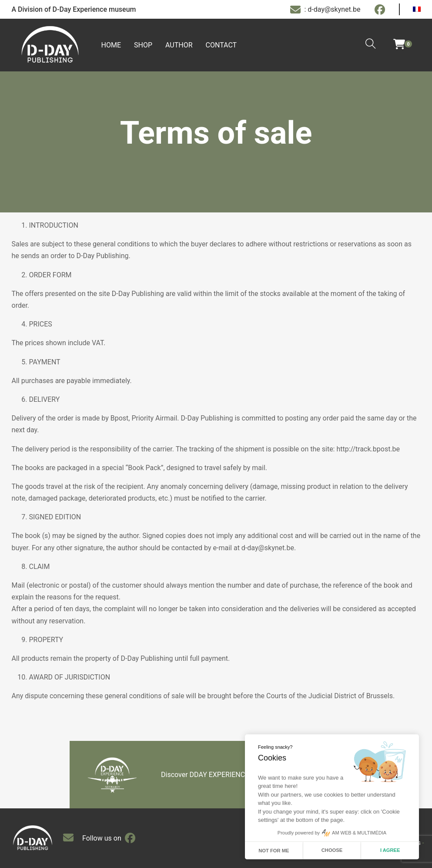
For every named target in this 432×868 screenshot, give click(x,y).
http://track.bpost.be (368, 449)
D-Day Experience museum (94, 9)
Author (179, 45)
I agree (390, 850)
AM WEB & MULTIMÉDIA (359, 833)
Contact (221, 45)
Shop (143, 45)
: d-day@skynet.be (325, 10)
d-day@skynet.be (268, 548)
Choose (332, 850)
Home (111, 45)
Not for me (274, 851)
